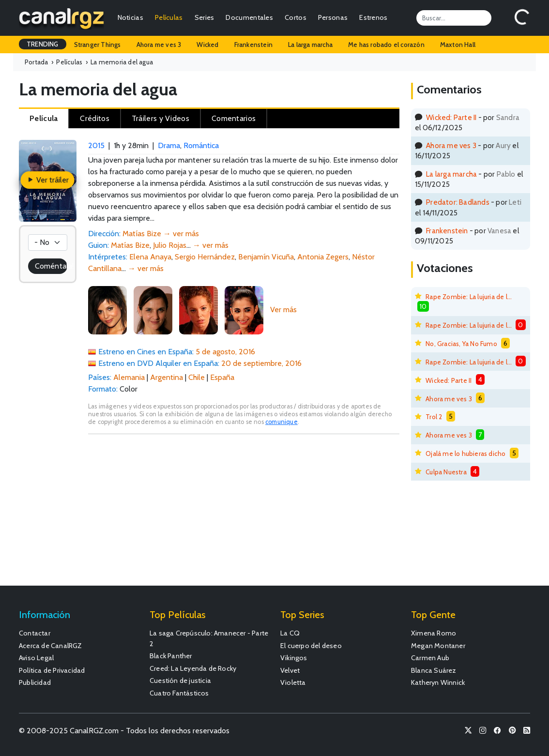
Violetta (293, 682)
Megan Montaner (438, 646)
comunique (282, 422)
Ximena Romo (434, 633)
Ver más (283, 310)
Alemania (129, 377)
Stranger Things (98, 45)
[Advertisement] (244, 514)
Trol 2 (434, 417)
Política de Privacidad (52, 670)
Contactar (35, 633)
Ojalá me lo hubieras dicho (465, 454)
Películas (169, 17)
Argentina (167, 377)
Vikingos (294, 658)
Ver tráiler (48, 180)
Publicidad (35, 682)
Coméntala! (51, 266)
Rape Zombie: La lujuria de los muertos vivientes (469, 297)
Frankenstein (253, 45)
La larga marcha (310, 45)
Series (205, 17)
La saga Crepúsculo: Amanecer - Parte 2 (209, 638)
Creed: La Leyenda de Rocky (193, 668)
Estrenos (373, 17)
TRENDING (43, 44)
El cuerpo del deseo (311, 646)
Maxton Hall (458, 45)
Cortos (296, 17)
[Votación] (48, 242)
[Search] (454, 18)
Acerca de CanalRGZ (51, 646)
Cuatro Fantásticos (179, 693)
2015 (96, 145)
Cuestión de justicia (180, 680)
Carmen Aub (430, 658)
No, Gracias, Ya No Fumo (461, 344)
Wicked (207, 45)
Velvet (290, 670)
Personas (333, 17)
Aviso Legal (36, 658)
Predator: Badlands (458, 202)
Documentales (249, 17)
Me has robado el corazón (386, 45)
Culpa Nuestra (446, 472)
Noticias (130, 17)
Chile (197, 377)
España (222, 377)
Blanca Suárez (434, 670)
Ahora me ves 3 (159, 45)
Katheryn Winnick (438, 682)
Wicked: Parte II (451, 117)
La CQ (290, 633)
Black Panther (171, 656)
